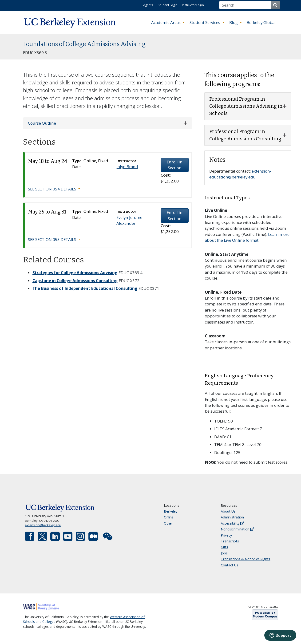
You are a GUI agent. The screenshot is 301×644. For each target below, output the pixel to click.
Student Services (205, 22)
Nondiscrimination (237, 529)
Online (169, 517)
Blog (234, 22)
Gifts (224, 547)
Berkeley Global (261, 22)
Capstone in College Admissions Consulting (75, 281)
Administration (232, 517)
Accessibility (232, 523)
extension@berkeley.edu (43, 525)
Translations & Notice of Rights (246, 559)
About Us (228, 511)
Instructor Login (193, 5)
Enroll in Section (175, 165)
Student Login (168, 5)
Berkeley (171, 511)
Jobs (224, 553)
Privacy (226, 535)
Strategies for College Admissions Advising (75, 273)
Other (168, 523)
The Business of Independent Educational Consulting (85, 288)
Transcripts (230, 541)
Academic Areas (166, 22)
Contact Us (230, 565)
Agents (148, 5)
